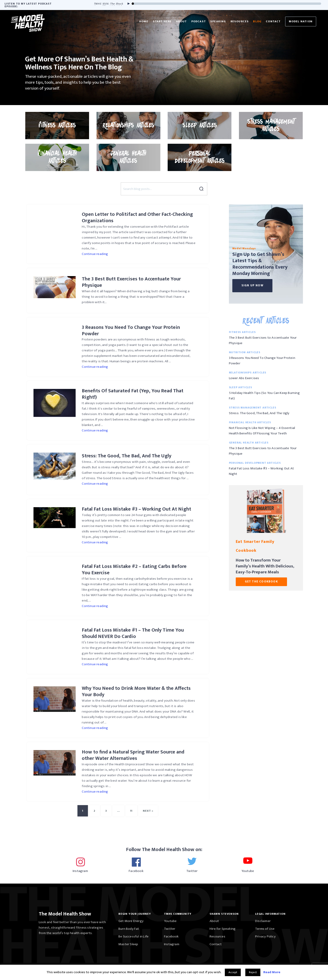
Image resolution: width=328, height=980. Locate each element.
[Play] (128, 4)
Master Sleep (128, 944)
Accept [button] (233, 972)
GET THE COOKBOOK (261, 582)
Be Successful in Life (133, 936)
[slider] (227, 4)
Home (144, 21)
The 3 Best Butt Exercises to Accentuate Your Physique (263, 340)
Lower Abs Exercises (244, 378)
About (182, 21)
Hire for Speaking (223, 929)
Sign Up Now (252, 285)
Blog (257, 21)
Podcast (199, 21)
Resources (240, 21)
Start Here (162, 21)
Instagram (172, 944)
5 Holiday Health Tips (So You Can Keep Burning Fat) (264, 396)
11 (131, 811)
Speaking (218, 21)
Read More (272, 972)
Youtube (170, 921)
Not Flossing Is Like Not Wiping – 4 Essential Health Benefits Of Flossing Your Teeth (262, 431)
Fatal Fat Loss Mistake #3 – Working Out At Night (261, 471)
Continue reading (95, 254)
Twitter (170, 929)
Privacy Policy (265, 936)
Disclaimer (263, 921)
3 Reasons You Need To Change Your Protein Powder (262, 361)
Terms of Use (265, 929)
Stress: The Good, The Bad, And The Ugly (259, 413)
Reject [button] (253, 972)
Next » (148, 811)
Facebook (171, 936)
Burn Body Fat (129, 929)
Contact (273, 21)
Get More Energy (131, 921)
